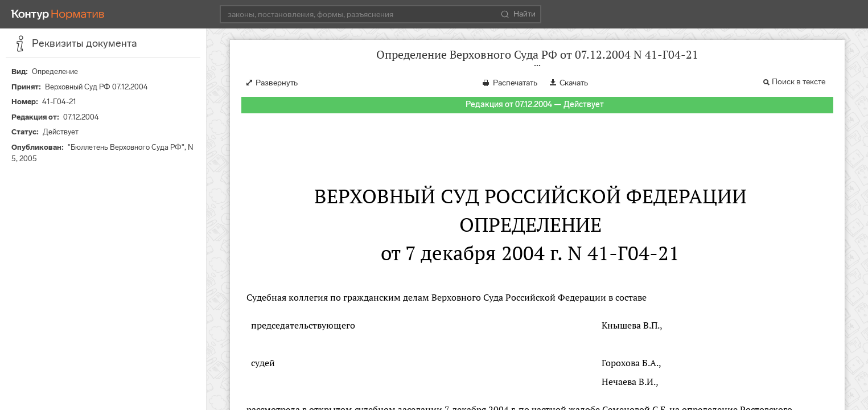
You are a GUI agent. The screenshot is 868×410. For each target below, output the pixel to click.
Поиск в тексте (799, 82)
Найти (518, 14)
